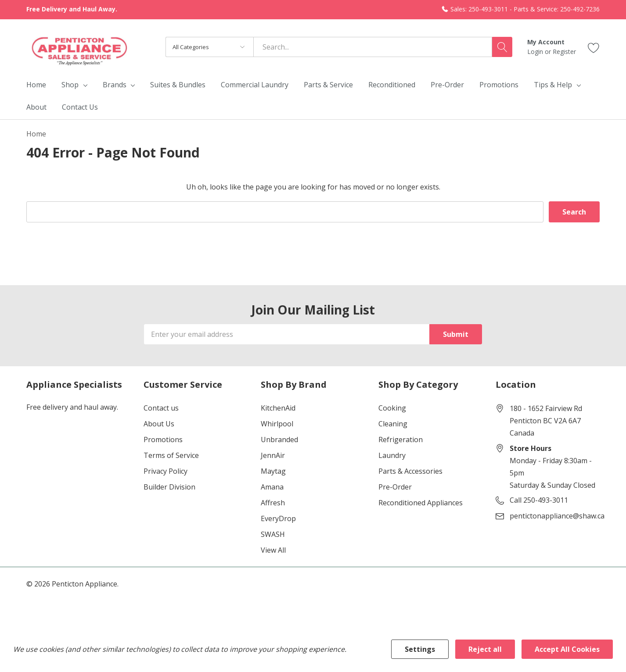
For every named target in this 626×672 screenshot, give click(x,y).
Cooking (392, 408)
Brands (115, 85)
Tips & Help (553, 85)
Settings (420, 649)
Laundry (392, 455)
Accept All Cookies (567, 649)
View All (273, 550)
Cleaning (393, 424)
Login (536, 52)
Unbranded (279, 440)
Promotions (163, 440)
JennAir (273, 455)
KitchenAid (278, 408)
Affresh (273, 503)
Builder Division (169, 487)
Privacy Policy (165, 471)
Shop (70, 85)
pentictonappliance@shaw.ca (557, 516)
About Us (159, 424)
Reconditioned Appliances (421, 503)
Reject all (485, 649)
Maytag (273, 471)
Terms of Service (171, 455)
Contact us (161, 408)
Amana (272, 487)
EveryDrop (278, 518)
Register (564, 52)
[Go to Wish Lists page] (594, 47)
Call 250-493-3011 (539, 500)
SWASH (273, 534)
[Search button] (502, 47)
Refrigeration (401, 440)
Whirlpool (277, 424)
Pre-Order (395, 487)
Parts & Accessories (410, 471)
